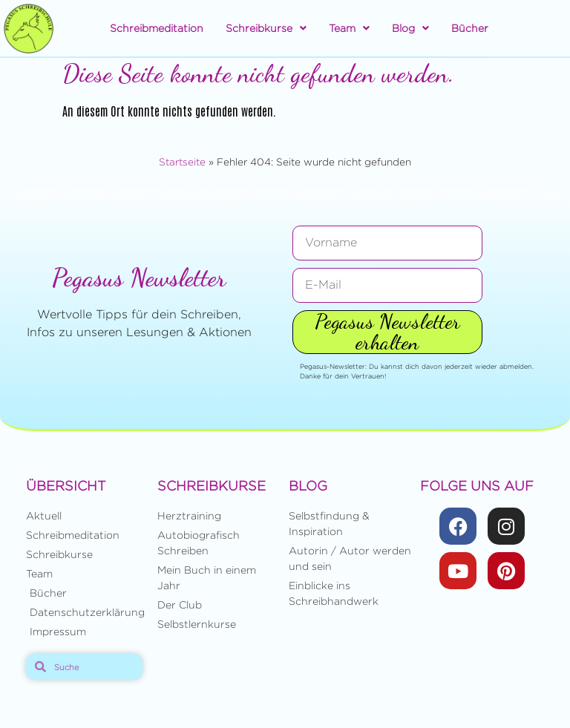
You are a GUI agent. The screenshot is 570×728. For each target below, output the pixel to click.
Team (349, 28)
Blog (410, 28)
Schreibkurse (266, 28)
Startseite (182, 162)
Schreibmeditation (157, 28)
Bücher (470, 28)
